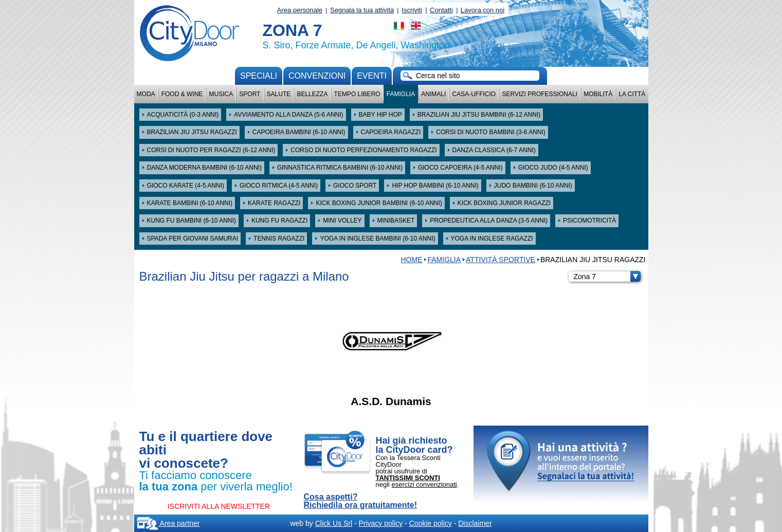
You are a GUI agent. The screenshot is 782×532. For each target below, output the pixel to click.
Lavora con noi (483, 10)
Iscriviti (412, 10)
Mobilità (598, 94)
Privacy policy (380, 523)
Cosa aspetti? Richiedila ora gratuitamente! (361, 501)
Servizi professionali (539, 94)
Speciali (259, 76)
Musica (221, 94)
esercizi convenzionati (424, 484)
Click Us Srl (334, 523)
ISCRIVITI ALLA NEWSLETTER (219, 506)
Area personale (300, 10)
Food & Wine (182, 94)
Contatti (441, 10)
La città (632, 94)
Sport (250, 94)
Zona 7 (607, 277)
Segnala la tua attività (362, 10)
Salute (279, 94)
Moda (146, 94)
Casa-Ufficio (474, 94)
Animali (433, 94)
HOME (411, 260)
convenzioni (317, 76)
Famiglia (401, 94)
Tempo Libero (357, 94)
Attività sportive (501, 260)
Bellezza (312, 94)
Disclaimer (475, 523)
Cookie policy (431, 523)
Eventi (372, 76)
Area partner (168, 523)
